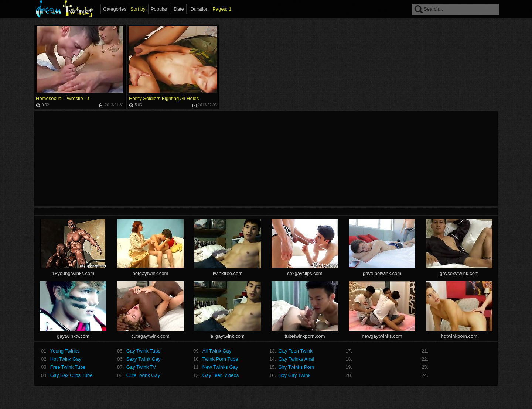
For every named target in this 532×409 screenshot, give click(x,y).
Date (179, 9)
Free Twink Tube (68, 367)
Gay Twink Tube (144, 351)
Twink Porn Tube (220, 359)
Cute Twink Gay (143, 375)
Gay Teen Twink (296, 351)
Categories (115, 9)
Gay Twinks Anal (296, 359)
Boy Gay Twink (294, 375)
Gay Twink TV (141, 367)
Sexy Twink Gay (144, 359)
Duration (199, 9)
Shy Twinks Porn (296, 367)
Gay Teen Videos (221, 375)
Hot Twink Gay (66, 359)
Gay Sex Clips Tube (71, 375)
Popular (159, 9)
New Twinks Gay (220, 367)
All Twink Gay (217, 351)
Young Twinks (65, 351)
